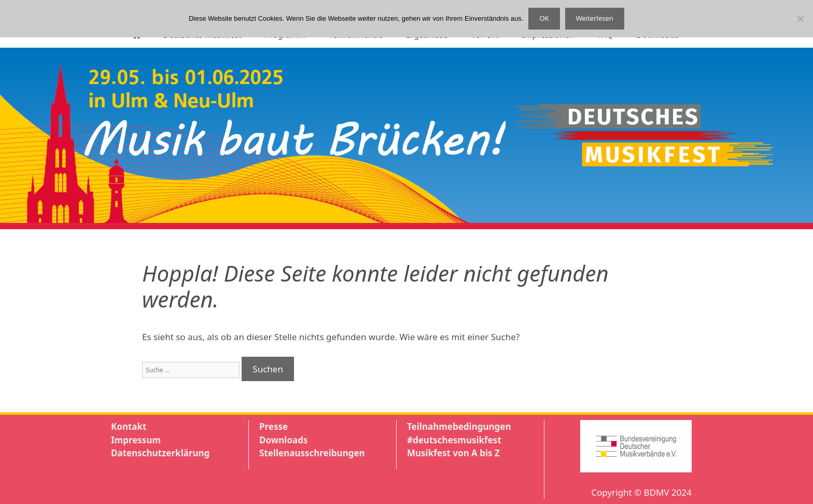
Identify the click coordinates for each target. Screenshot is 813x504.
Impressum (136, 440)
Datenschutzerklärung (160, 453)
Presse (274, 426)
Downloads (283, 440)
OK (544, 18)
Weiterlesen (595, 18)
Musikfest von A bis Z (453, 453)
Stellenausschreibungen (312, 453)
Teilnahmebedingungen (459, 426)
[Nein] (800, 19)
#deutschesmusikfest (454, 440)
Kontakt (129, 426)
